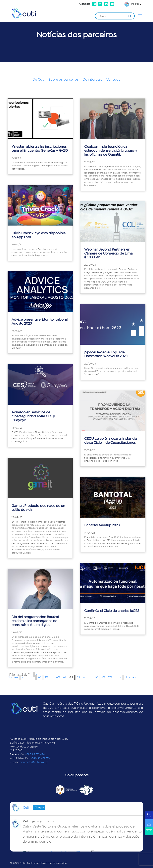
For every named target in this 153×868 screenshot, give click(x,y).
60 (103, 677)
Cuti (26, 821)
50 (97, 677)
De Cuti (38, 80)
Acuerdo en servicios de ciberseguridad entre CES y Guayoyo (33, 416)
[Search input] (113, 16)
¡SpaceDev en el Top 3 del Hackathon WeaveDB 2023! (106, 354)
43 (78, 677)
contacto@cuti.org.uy (34, 762)
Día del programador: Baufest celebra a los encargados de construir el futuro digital (35, 621)
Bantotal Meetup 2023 (102, 525)
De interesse (93, 80)
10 (33, 677)
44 (85, 677)
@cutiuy (37, 821)
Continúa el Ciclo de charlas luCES (112, 611)
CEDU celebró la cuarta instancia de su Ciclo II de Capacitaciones (111, 441)
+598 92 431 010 (40, 758)
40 (58, 677)
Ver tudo (113, 80)
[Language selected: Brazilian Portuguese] (133, 4)
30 (46, 677)
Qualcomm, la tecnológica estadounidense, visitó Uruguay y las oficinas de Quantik (111, 151)
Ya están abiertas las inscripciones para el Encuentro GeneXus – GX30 (40, 149)
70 (110, 677)
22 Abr (50, 821)
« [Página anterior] (22, 677)
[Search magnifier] (130, 16)
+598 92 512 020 (35, 754)
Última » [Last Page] (130, 677)
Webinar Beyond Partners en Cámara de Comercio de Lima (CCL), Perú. (108, 254)
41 (65, 677)
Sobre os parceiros (64, 80)
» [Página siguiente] (121, 677)
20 (39, 677)
